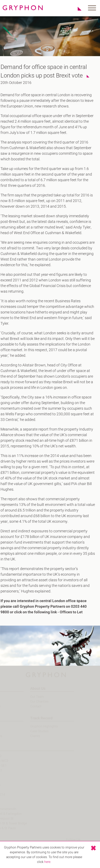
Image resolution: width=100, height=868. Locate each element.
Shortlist (77, 9)
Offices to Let (69, 612)
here (47, 862)
